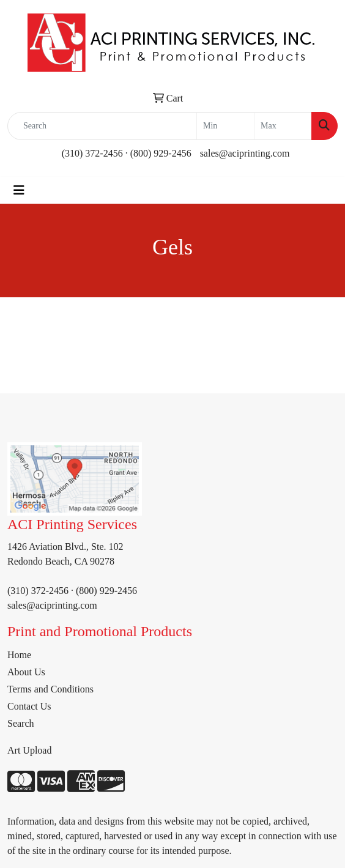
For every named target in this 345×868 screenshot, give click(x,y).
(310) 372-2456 (92, 153)
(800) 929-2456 (161, 153)
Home (19, 655)
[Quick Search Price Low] (225, 126)
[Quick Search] (102, 126)
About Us (26, 672)
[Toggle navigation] (19, 190)
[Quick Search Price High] (283, 126)
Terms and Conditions (50, 689)
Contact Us (29, 706)
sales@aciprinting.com (245, 153)
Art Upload (29, 750)
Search (21, 723)
